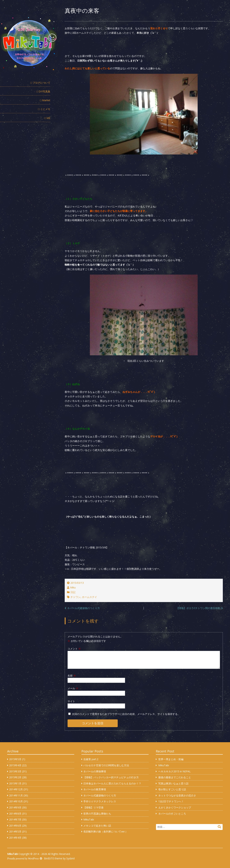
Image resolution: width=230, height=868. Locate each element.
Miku (73, 587)
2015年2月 (15, 777)
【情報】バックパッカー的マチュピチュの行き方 (111, 777)
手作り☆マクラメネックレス (100, 801)
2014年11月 (16, 795)
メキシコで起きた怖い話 (97, 826)
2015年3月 (15, 771)
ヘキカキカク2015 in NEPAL (174, 771)
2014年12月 (16, 789)
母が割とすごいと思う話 (172, 789)
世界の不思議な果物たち (97, 814)
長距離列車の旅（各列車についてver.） (106, 831)
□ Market (45, 100)
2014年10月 (16, 801)
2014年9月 (15, 807)
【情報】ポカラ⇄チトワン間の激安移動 (198, 608)
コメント (74, 649)
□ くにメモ (44, 109)
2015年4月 (15, 765)
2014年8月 (15, 814)
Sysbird (70, 858)
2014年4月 (15, 838)
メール (73, 688)
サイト (71, 701)
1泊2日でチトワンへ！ (171, 801)
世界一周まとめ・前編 (171, 759)
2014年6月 (15, 826)
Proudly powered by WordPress (23, 859)
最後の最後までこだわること (175, 777)
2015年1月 (15, 783)
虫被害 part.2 (91, 759)
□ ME (47, 118)
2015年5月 (15, 759)
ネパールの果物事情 (95, 771)
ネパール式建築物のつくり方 (84, 608)
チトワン (75, 597)
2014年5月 (15, 831)
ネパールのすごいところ (172, 814)
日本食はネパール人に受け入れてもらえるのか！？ (112, 783)
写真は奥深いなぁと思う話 (173, 783)
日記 (73, 592)
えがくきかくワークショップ (175, 807)
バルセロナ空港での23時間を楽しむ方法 (106, 765)
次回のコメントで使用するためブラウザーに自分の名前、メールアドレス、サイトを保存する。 (126, 714)
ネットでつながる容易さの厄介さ (177, 795)
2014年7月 (15, 819)
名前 (72, 676)
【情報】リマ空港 (93, 807)
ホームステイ (89, 597)
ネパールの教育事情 (95, 789)
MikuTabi (89, 819)
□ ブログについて (40, 83)
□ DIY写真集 (43, 91)
